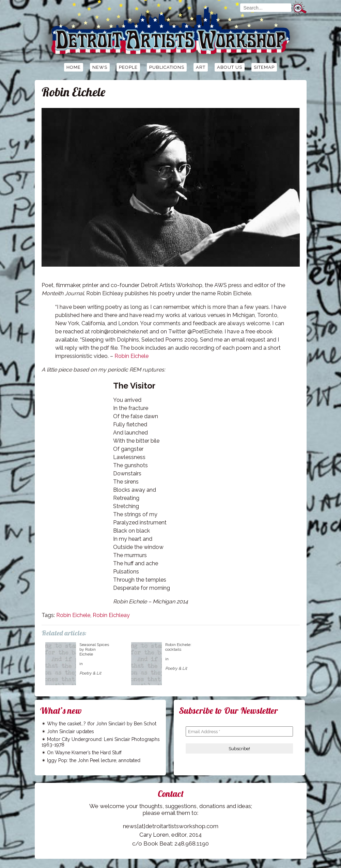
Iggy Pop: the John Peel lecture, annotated (94, 760)
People (128, 67)
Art (201, 67)
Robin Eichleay (111, 615)
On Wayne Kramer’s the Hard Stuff (84, 753)
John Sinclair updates (71, 731)
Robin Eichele (131, 356)
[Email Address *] (239, 731)
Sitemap (264, 67)
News (100, 67)
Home (74, 67)
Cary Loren (154, 835)
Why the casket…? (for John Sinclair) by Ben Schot (102, 724)
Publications (167, 67)
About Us (230, 67)
